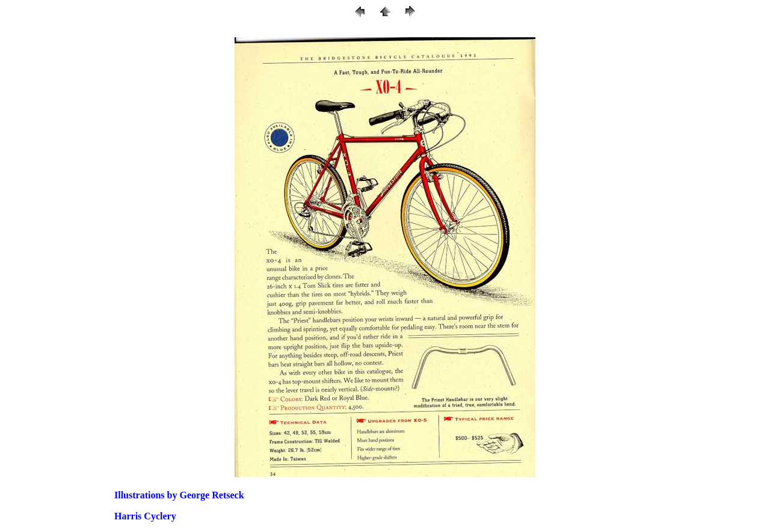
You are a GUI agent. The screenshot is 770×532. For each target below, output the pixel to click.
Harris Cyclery (145, 516)
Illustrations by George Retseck (179, 495)
